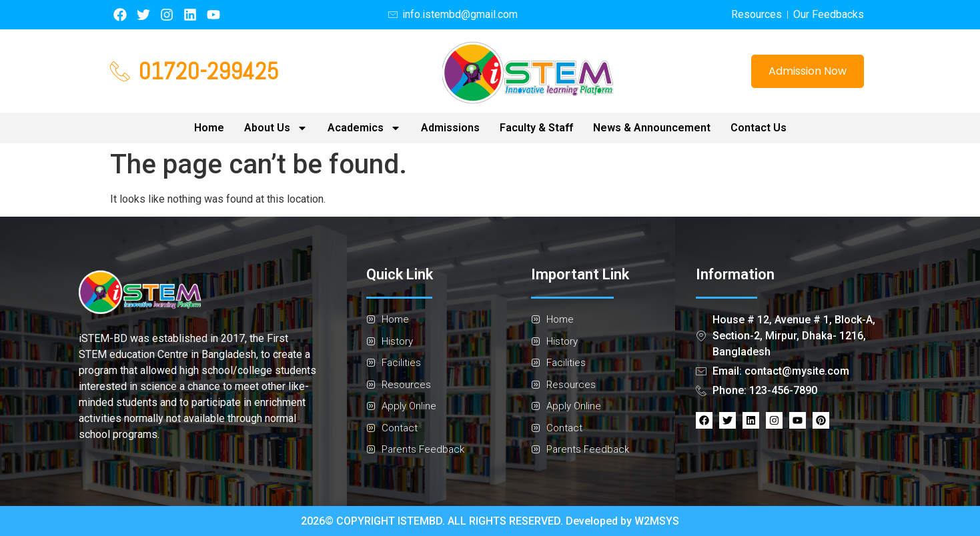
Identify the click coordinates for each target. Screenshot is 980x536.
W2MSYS (657, 521)
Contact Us (759, 128)
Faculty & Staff (536, 128)
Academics (364, 128)
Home (209, 128)
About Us (276, 128)
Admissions (450, 128)
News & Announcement (652, 128)
